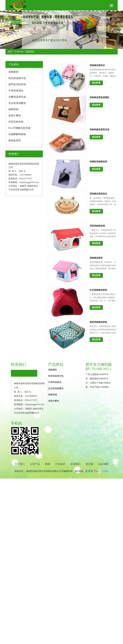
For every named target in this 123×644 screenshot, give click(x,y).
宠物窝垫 (30, 52)
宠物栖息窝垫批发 (98, 194)
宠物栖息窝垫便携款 (99, 97)
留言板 (89, 464)
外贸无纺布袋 (16, 122)
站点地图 (103, 464)
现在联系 (96, 83)
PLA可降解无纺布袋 (19, 128)
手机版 (105, 471)
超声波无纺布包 (17, 84)
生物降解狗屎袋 (17, 134)
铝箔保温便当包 (17, 78)
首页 (10, 52)
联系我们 (75, 464)
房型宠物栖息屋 (97, 226)
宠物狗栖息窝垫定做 (99, 130)
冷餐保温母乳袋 (17, 97)
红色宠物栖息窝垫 (98, 290)
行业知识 (60, 464)
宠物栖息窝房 (96, 258)
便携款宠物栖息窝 (98, 162)
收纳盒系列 (15, 140)
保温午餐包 (15, 116)
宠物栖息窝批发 (97, 65)
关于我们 (20, 464)
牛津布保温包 (16, 91)
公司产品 (19, 52)
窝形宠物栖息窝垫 (98, 322)
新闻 (48, 464)
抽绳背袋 (13, 109)
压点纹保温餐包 (17, 103)
